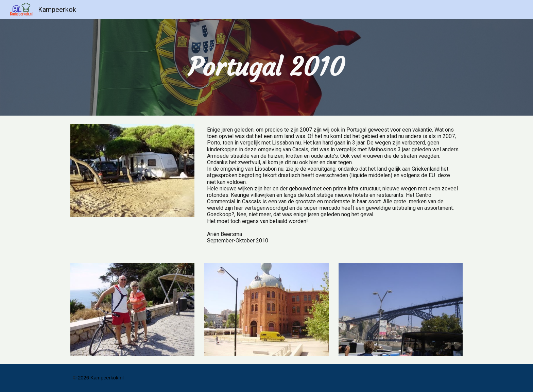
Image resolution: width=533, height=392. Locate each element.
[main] (266, 67)
